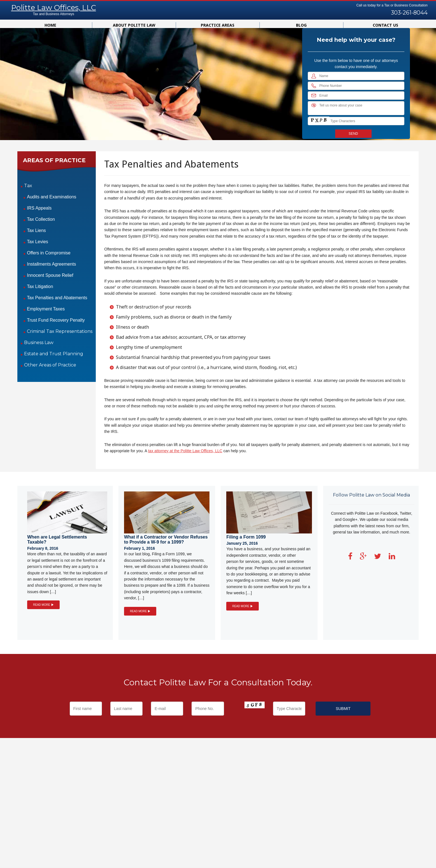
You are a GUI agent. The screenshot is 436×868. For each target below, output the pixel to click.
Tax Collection (41, 219)
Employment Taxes (46, 309)
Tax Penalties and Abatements (57, 298)
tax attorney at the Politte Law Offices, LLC (185, 451)
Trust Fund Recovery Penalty (56, 320)
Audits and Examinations (52, 197)
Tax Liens (36, 230)
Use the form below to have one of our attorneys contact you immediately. (356, 64)
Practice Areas (218, 25)
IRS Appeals (39, 208)
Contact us (385, 25)
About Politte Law (134, 25)
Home (50, 25)
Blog (301, 25)
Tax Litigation (40, 286)
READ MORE (43, 605)
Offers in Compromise (49, 253)
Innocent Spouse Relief (50, 275)
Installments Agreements (51, 264)
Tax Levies (38, 242)
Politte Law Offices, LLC (54, 8)
